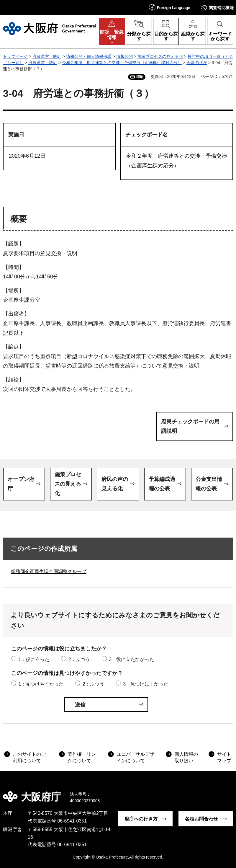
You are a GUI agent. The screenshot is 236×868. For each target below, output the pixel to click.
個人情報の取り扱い (186, 757)
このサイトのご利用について (29, 757)
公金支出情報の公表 (209, 484)
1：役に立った (34, 659)
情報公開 (124, 56)
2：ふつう (79, 659)
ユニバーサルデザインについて (135, 757)
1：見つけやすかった (41, 684)
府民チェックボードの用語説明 (190, 426)
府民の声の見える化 (115, 484)
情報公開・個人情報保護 (89, 56)
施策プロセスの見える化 (160, 56)
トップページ (15, 56)
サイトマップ (224, 757)
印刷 (140, 77)
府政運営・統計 (47, 56)
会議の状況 (197, 63)
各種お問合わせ (201, 819)
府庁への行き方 (141, 819)
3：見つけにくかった (146, 684)
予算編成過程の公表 (162, 484)
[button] (170, 7)
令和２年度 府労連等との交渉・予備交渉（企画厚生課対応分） (122, 63)
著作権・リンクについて (82, 757)
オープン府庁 (21, 484)
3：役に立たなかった (131, 659)
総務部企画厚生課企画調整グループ (49, 571)
